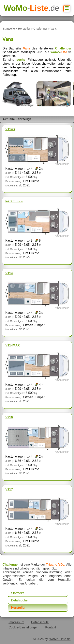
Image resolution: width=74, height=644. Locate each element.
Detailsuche (19, 600)
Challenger (40, 29)
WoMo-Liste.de (60, 639)
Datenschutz (40, 622)
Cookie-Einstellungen (23, 627)
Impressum (16, 622)
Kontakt (51, 627)
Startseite (9, 29)
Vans (54, 29)
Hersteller (24, 29)
